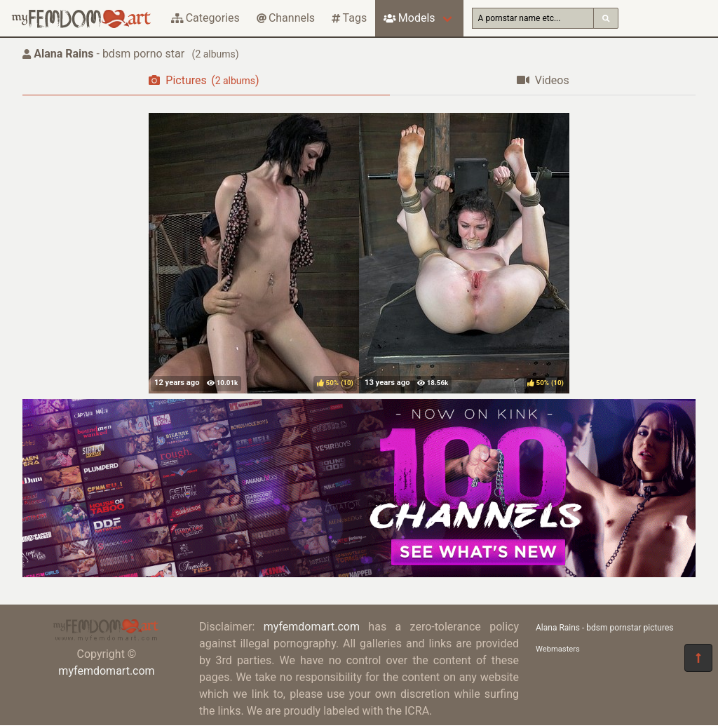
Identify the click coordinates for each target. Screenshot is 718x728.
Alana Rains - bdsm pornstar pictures (605, 628)
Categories (205, 18)
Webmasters (558, 649)
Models (409, 18)
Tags (349, 18)
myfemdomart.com (106, 671)
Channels (286, 18)
